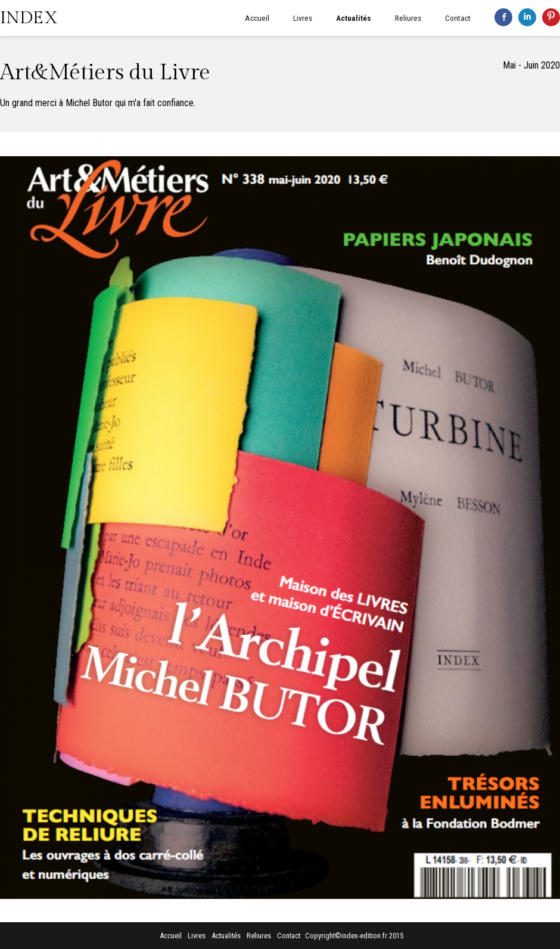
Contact (458, 18)
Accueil (257, 18)
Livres (303, 18)
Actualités (354, 18)
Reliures (408, 18)
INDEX (29, 18)
